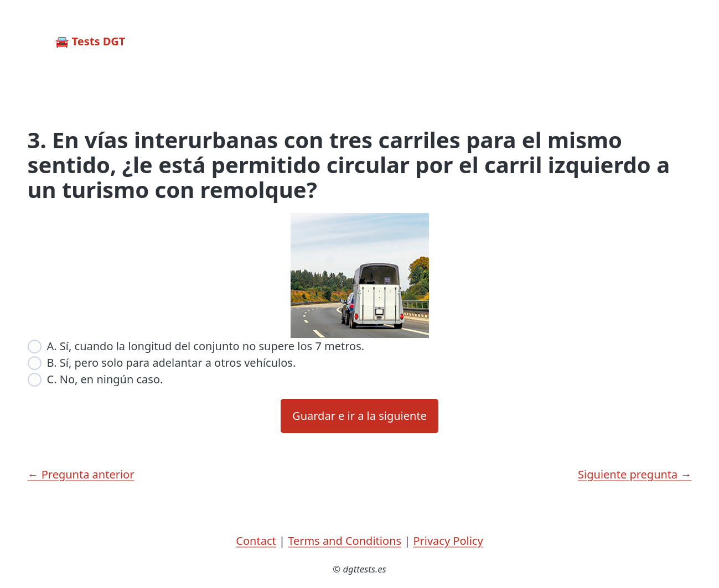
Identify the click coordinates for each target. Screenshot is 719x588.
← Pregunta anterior (81, 474)
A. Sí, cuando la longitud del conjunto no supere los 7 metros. (206, 346)
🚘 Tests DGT (90, 41)
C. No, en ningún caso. (105, 379)
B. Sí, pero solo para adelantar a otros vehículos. (172, 363)
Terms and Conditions (345, 541)
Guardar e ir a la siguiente (359, 416)
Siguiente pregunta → (635, 474)
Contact (256, 541)
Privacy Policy (448, 541)
